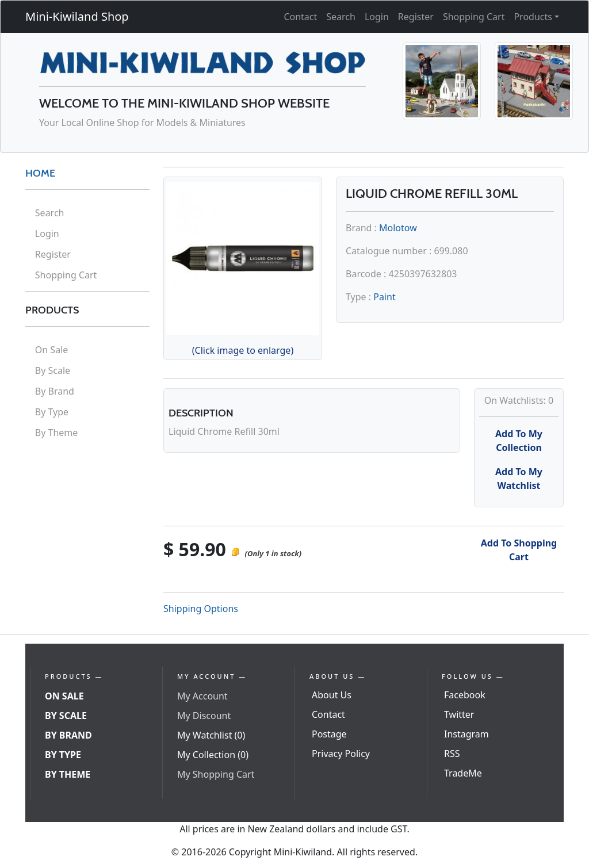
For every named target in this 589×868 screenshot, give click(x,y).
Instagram (466, 734)
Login (377, 17)
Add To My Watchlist (519, 479)
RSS (452, 754)
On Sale (51, 350)
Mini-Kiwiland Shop (77, 16)
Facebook (465, 695)
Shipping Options (201, 609)
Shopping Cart (474, 17)
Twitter (459, 714)
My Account (202, 696)
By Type (52, 412)
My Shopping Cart (216, 774)
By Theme (57, 433)
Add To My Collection (519, 441)
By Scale (53, 370)
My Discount (204, 716)
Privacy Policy (341, 754)
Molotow (398, 228)
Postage (329, 734)
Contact (300, 17)
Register (416, 17)
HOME (40, 173)
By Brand (55, 391)
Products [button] (533, 17)
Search (341, 17)
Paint (384, 297)
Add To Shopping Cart (519, 550)
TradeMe (463, 773)
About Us (332, 695)
